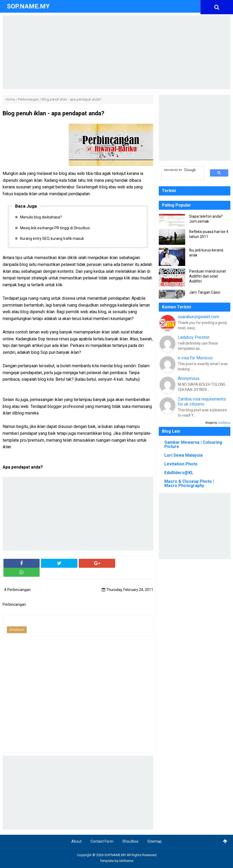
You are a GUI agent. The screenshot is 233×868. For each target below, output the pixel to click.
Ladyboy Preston (194, 337)
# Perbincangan (17, 590)
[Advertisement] (116, 52)
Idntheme (126, 861)
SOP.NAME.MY (115, 855)
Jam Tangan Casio (205, 292)
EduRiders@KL (179, 473)
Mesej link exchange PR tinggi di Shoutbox (55, 228)
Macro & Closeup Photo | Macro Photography (189, 483)
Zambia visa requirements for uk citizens (202, 402)
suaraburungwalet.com (198, 317)
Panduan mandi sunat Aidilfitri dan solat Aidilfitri (208, 276)
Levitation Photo (181, 464)
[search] (180, 170)
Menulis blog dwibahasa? (41, 217)
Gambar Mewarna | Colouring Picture (193, 444)
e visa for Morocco (195, 358)
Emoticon (17, 630)
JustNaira (224, 423)
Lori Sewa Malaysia (183, 455)
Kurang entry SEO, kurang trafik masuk (52, 239)
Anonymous (189, 378)
